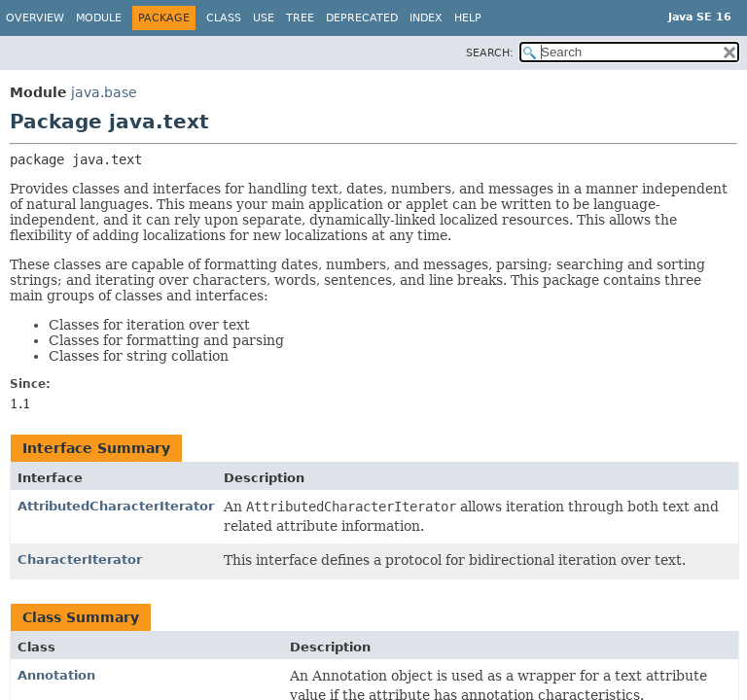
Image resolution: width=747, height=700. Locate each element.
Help (468, 18)
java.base (104, 92)
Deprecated (362, 18)
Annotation (56, 675)
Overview (35, 18)
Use (264, 18)
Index (426, 18)
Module (99, 18)
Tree (300, 18)
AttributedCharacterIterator (116, 506)
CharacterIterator (80, 560)
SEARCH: (490, 53)
